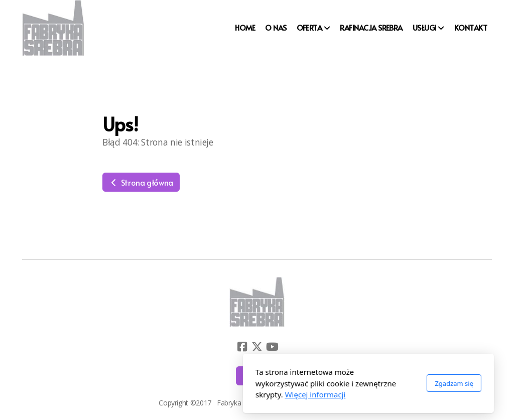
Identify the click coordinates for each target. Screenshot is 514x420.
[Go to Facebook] (242, 347)
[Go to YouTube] (272, 347)
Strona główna (141, 182)
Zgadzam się (343, 383)
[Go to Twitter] (257, 347)
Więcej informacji (204, 394)
